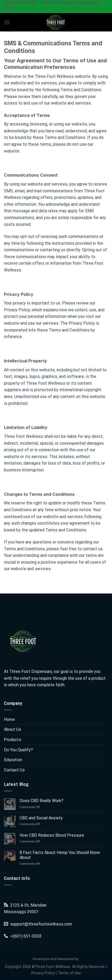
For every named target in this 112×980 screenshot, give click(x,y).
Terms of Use (69, 973)
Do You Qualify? (18, 750)
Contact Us (14, 770)
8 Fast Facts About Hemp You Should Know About (60, 855)
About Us (13, 729)
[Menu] (7, 22)
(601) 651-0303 (27, 936)
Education (13, 760)
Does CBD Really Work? (42, 801)
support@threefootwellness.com (41, 924)
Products (13, 740)
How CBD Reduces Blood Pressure (52, 835)
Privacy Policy (43, 973)
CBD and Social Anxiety (41, 818)
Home (9, 719)
